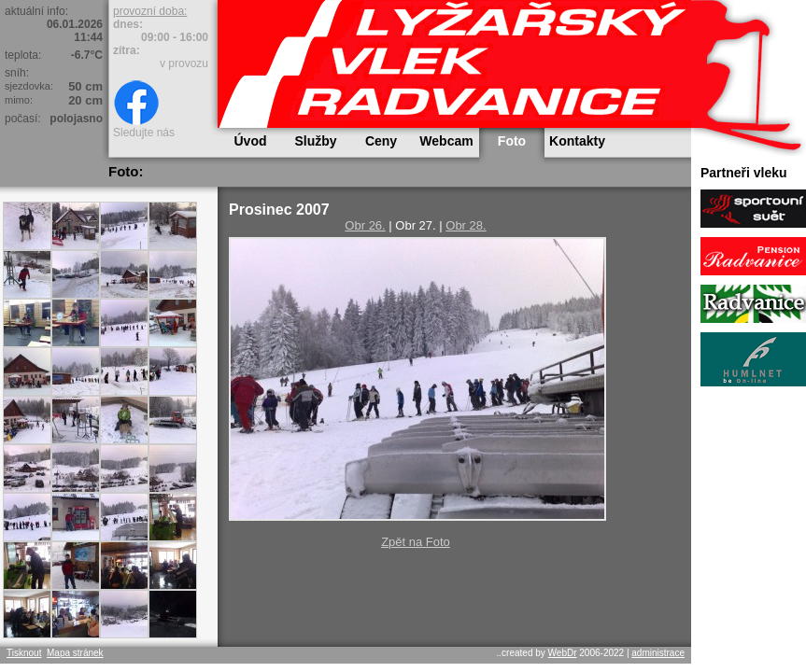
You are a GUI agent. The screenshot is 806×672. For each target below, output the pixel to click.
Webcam (446, 141)
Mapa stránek (75, 653)
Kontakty (577, 141)
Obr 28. (466, 225)
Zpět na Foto (416, 542)
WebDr (563, 653)
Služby (315, 141)
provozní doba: (150, 11)
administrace (658, 653)
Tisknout (24, 653)
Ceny (381, 141)
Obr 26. (365, 225)
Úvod (251, 141)
